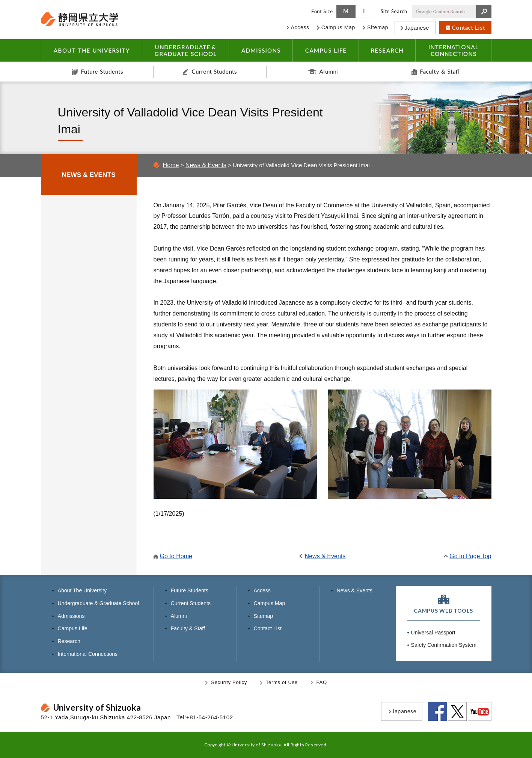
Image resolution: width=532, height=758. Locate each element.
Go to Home (176, 556)
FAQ (322, 682)
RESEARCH (387, 50)
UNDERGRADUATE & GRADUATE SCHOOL (185, 50)
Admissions (71, 616)
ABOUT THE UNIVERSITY (91, 50)
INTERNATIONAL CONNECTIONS (453, 50)
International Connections (88, 654)
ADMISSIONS (261, 50)
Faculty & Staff (435, 72)
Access (262, 590)
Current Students (210, 72)
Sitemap (264, 616)
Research (69, 641)
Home (171, 165)
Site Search (394, 11)
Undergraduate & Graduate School (99, 603)
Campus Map (270, 603)
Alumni (323, 72)
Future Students (97, 72)
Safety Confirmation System (444, 645)
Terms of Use (282, 682)
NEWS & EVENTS (88, 175)
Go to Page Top (470, 556)
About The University (82, 590)
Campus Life (73, 628)
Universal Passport (433, 633)
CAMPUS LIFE (326, 50)
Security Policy (229, 682)
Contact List (268, 628)
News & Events (206, 165)
